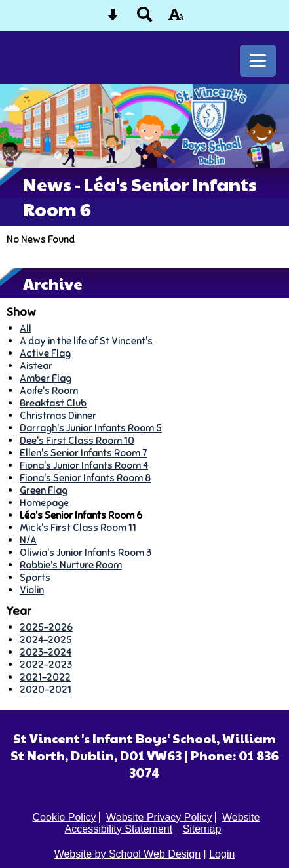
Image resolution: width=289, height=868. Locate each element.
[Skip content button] (113, 19)
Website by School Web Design (128, 854)
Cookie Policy (65, 817)
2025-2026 (46, 627)
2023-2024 (46, 652)
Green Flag (44, 490)
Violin (32, 590)
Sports (35, 577)
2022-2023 (46, 664)
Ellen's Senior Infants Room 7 (83, 453)
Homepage (44, 503)
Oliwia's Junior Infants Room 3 (86, 552)
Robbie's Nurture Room (71, 565)
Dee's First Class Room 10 (77, 440)
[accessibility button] (176, 19)
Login (222, 854)
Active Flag (45, 353)
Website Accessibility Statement (163, 823)
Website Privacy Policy (159, 817)
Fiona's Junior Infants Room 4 (84, 465)
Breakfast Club (53, 403)
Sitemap (202, 829)
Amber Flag (46, 378)
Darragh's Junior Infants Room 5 (91, 428)
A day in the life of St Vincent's (86, 341)
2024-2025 (46, 640)
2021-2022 (45, 677)
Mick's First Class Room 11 (78, 527)
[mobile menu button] (258, 61)
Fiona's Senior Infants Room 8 (85, 478)
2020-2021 (46, 689)
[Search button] (145, 19)
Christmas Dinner (58, 415)
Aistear (36, 365)
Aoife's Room (49, 390)
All (26, 328)
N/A (28, 540)
